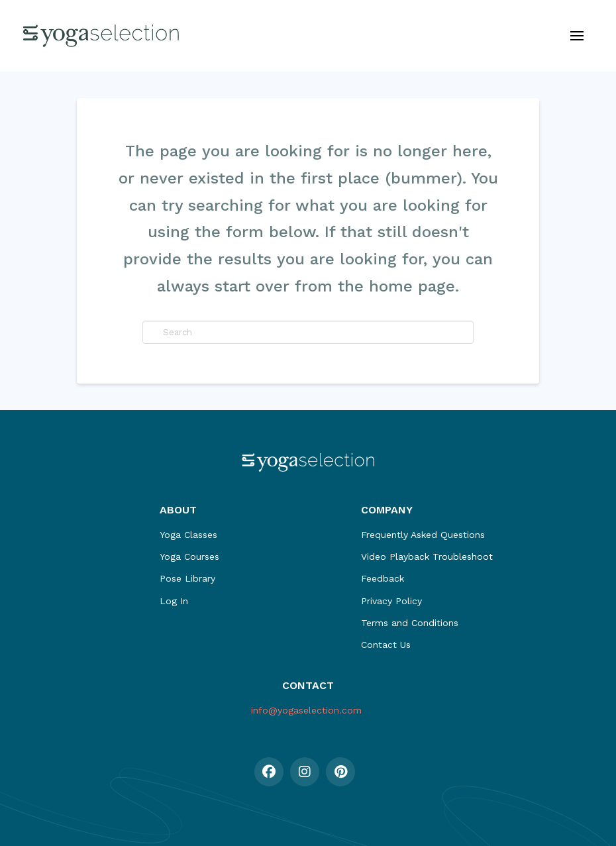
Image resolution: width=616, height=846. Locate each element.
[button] (577, 36)
